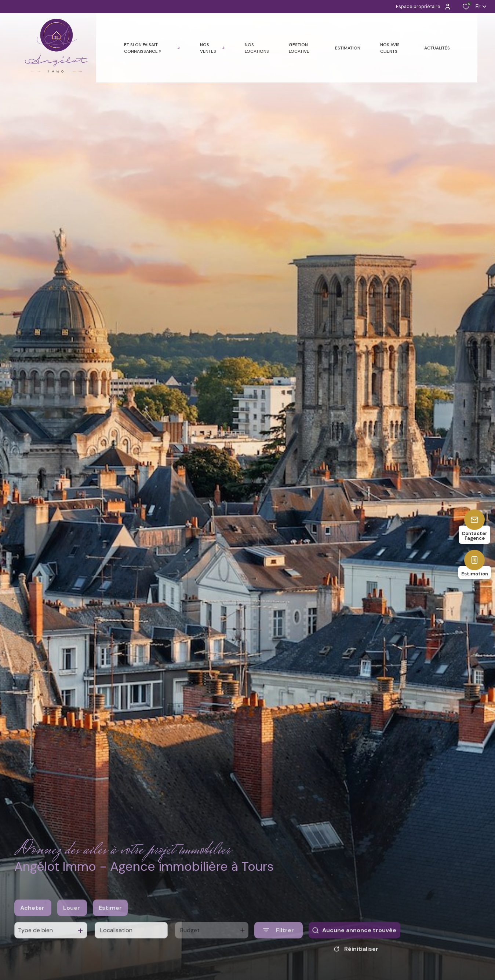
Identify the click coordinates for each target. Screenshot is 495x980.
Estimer (110, 925)
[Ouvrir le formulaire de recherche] (279, 948)
